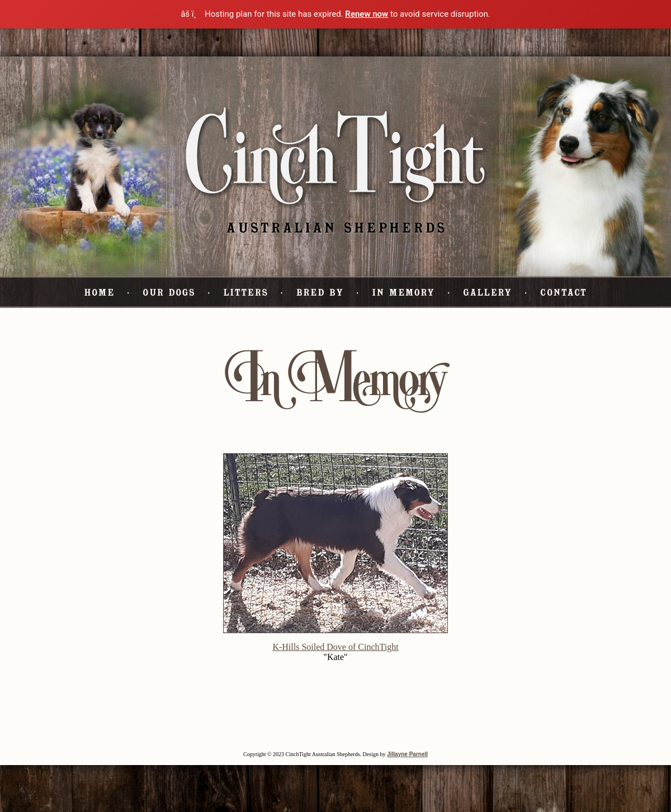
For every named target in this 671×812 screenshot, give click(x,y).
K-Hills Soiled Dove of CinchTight (335, 647)
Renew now (367, 14)
